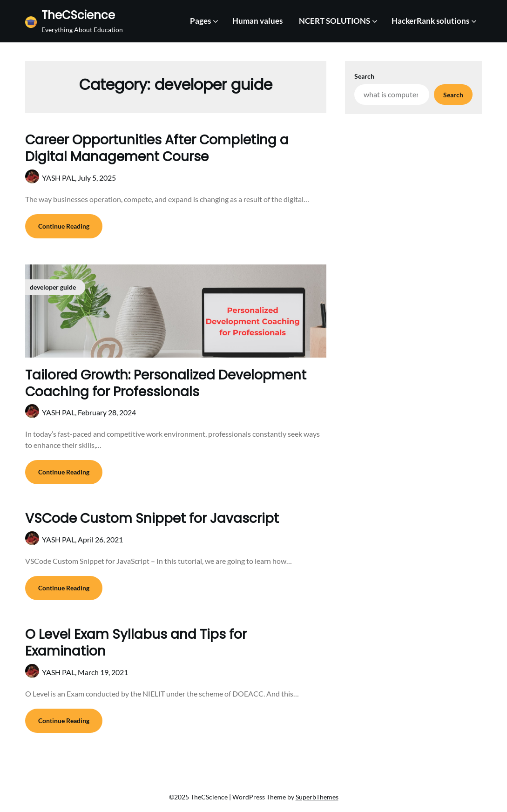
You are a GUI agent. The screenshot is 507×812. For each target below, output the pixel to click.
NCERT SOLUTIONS (335, 21)
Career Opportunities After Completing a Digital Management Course (157, 148)
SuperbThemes (317, 797)
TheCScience (78, 15)
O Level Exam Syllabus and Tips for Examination (136, 643)
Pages (200, 21)
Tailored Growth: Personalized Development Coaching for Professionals (166, 383)
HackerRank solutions (430, 21)
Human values (257, 21)
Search (364, 76)
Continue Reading (64, 226)
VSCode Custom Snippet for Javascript (152, 518)
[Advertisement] (413, 177)
